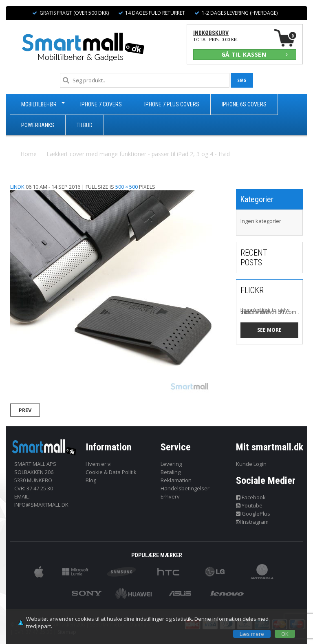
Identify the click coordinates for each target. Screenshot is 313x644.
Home (29, 154)
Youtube (249, 505)
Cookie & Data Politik (111, 472)
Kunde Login (251, 464)
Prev (25, 410)
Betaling (171, 472)
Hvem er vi (99, 464)
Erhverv (170, 496)
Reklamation (176, 480)
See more (269, 330)
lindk (17, 187)
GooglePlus (253, 514)
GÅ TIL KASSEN (255, 54)
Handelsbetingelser (185, 488)
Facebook (251, 497)
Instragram (252, 522)
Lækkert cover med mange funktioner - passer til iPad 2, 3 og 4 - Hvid (138, 154)
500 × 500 (127, 187)
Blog (91, 480)
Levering (171, 464)
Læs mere (252, 634)
